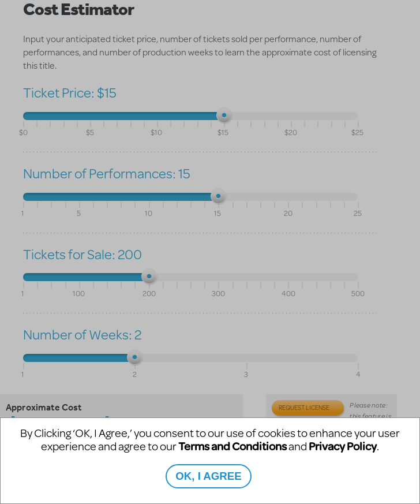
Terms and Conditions (232, 446)
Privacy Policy (343, 446)
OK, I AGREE (208, 476)
